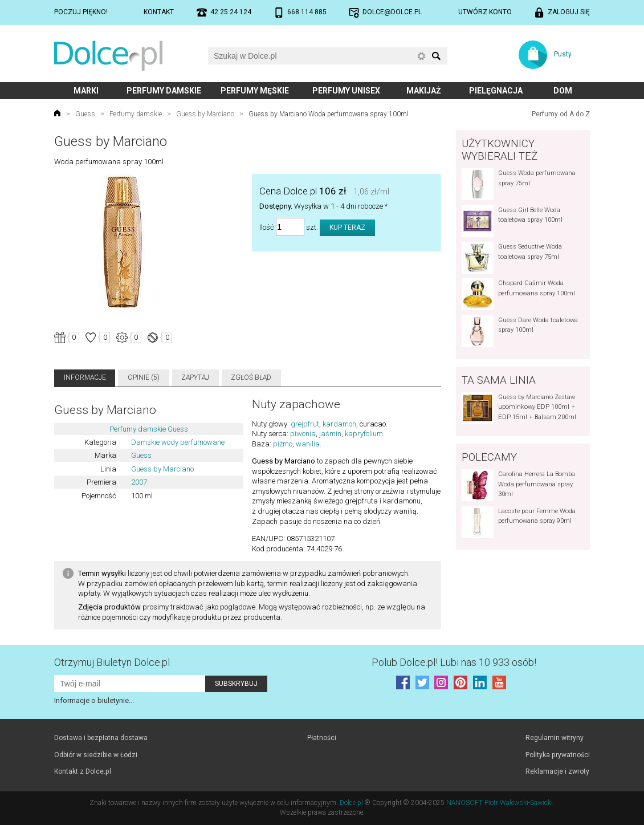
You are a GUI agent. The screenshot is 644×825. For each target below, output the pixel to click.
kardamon (339, 424)
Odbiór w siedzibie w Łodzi (96, 755)
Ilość (267, 227)
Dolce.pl (351, 803)
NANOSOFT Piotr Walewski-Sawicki (500, 803)
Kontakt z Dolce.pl (83, 771)
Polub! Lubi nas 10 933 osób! (454, 662)
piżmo (283, 444)
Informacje (85, 377)
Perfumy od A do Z (561, 114)
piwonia (303, 434)
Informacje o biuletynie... (94, 700)
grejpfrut (305, 424)
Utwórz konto (485, 12)
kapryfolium (364, 434)
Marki (86, 91)
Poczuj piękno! (81, 12)
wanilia (308, 444)
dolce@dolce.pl (392, 12)
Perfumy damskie (164, 91)
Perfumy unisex (346, 91)
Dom (563, 91)
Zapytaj (195, 377)
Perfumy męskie (255, 91)
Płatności (322, 738)
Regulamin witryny (555, 738)
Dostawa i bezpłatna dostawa (101, 738)
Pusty (563, 54)
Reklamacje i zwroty (557, 771)
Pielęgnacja (496, 91)
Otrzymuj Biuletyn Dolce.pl (112, 662)
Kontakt (159, 12)
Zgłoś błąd (251, 377)
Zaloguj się (569, 12)
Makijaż (424, 91)
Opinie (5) (144, 377)
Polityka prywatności (558, 755)
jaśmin (330, 434)
